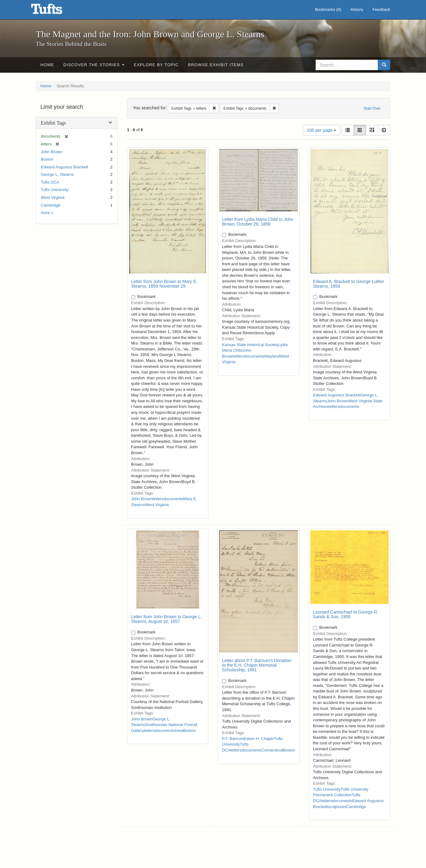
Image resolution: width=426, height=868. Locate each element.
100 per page (322, 130)
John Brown (51, 152)
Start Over (372, 108)
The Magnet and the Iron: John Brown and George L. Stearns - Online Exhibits (54, 11)
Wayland (272, 356)
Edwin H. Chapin (259, 739)
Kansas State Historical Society (250, 345)
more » (47, 213)
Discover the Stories (94, 65)
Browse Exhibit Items (216, 65)
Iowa (179, 731)
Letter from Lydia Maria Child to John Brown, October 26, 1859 (258, 222)
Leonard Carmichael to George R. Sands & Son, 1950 (346, 614)
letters (158, 499)
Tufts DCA (50, 182)
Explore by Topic (156, 65)
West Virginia (53, 197)
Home (47, 65)
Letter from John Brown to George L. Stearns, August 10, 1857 (167, 619)
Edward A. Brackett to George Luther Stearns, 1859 (349, 284)
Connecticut (272, 750)
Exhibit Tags (53, 123)
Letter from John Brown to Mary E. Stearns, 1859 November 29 (164, 284)
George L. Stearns (57, 174)
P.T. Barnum (233, 739)
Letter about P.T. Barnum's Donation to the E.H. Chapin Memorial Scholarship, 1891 (257, 665)
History (357, 9)
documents (174, 499)
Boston (47, 159)
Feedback (381, 9)
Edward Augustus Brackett (64, 167)
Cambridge (51, 205)
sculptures (337, 807)
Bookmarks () (328, 9)
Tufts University (55, 190)
